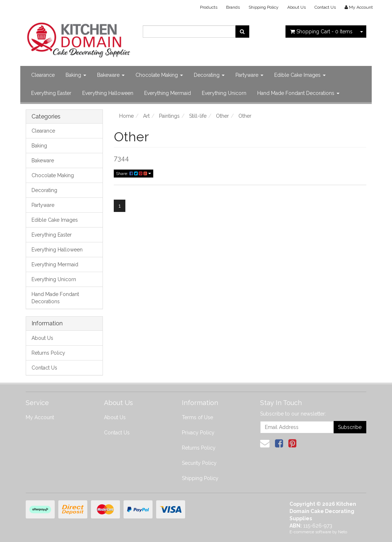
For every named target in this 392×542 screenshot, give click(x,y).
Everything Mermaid (168, 93)
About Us (297, 7)
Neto (343, 532)
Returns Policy (48, 353)
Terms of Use (197, 417)
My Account (40, 417)
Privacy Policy (198, 433)
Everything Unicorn (224, 93)
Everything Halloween (108, 93)
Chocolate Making (159, 75)
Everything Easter (51, 93)
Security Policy (199, 463)
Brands (233, 7)
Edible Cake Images (300, 75)
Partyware (249, 75)
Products (209, 7)
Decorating (209, 75)
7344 (121, 158)
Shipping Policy (264, 7)
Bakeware (111, 75)
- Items (321, 32)
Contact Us (325, 7)
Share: (134, 174)
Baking (76, 75)
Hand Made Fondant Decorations (298, 93)
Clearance (43, 75)
